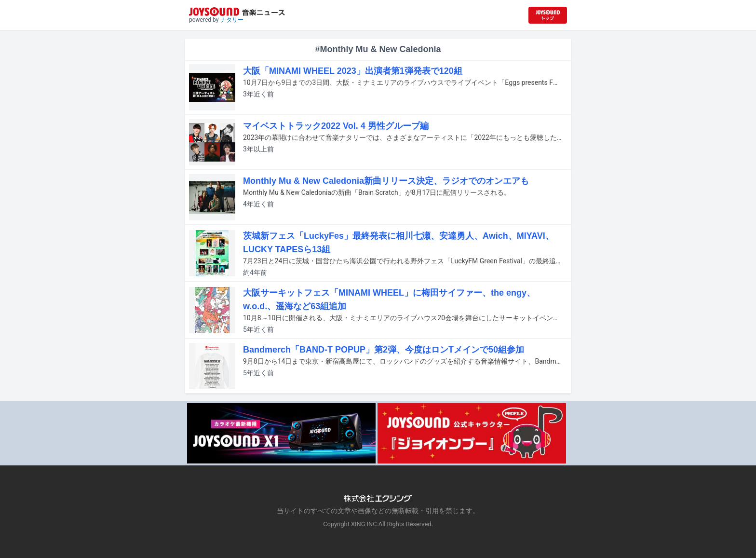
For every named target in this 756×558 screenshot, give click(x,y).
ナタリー (232, 20)
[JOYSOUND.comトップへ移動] (548, 15)
